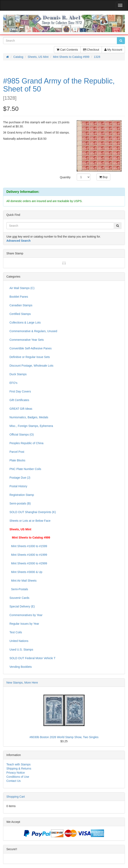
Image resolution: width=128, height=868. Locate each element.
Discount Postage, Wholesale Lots (31, 366)
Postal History (18, 486)
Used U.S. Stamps (21, 650)
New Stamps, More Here (22, 683)
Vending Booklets (21, 667)
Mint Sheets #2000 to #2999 (28, 563)
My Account (113, 50)
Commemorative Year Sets (27, 340)
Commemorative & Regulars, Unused (33, 331)
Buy (103, 177)
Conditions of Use (18, 777)
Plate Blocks (17, 460)
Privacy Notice (16, 773)
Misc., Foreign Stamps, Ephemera (31, 426)
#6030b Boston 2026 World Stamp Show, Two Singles (64, 737)
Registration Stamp (22, 495)
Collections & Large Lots (25, 322)
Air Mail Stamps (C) (22, 288)
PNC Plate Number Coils (25, 469)
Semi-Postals (19, 589)
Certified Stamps (20, 314)
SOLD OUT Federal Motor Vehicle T (33, 658)
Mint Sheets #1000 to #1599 (28, 546)
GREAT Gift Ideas (21, 409)
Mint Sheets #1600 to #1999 (28, 555)
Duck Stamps (18, 374)
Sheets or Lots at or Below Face (30, 521)
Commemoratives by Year (26, 615)
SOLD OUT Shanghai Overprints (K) (33, 512)
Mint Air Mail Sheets (23, 581)
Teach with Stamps (19, 764)
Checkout (91, 50)
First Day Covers (20, 391)
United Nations (19, 641)
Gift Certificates (19, 400)
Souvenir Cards (19, 598)
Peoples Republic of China (26, 443)
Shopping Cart (16, 797)
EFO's (13, 383)
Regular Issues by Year (24, 624)
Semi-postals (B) (20, 503)
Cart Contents (67, 50)
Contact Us (13, 781)
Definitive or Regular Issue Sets (30, 357)
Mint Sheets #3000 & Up (26, 572)
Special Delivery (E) (22, 606)
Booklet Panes (19, 297)
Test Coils (16, 632)
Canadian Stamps (21, 305)
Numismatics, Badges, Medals (29, 417)
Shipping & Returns (19, 769)
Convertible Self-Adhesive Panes (31, 348)
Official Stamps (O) (22, 435)
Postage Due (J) (20, 478)
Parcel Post (17, 452)
